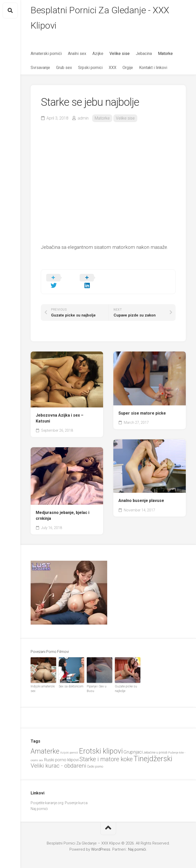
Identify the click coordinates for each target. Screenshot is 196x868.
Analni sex (77, 54)
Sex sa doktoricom (71, 679)
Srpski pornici (90, 68)
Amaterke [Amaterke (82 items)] (45, 744)
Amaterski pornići (46, 54)
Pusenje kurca (76, 795)
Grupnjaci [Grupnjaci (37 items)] (133, 744)
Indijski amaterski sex (43, 681)
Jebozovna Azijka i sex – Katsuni (60, 411)
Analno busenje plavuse (141, 493)
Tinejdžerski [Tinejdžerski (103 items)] (153, 751)
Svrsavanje (40, 68)
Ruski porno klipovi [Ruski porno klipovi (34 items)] (61, 752)
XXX (113, 68)
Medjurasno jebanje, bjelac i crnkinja (63, 508)
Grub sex (64, 68)
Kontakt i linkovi (153, 68)
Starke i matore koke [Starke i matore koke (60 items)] (106, 752)
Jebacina (144, 54)
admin (83, 118)
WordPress (101, 842)
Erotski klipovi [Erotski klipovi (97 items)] (101, 744)
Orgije (128, 68)
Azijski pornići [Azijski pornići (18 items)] (69, 745)
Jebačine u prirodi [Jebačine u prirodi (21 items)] (155, 745)
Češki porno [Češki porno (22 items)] (95, 759)
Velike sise (120, 54)
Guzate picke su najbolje (126, 681)
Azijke (98, 54)
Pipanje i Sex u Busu (96, 681)
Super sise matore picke (142, 406)
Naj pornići (39, 801)
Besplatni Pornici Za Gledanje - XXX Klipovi (100, 18)
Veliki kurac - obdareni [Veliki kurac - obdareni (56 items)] (58, 758)
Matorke (165, 54)
